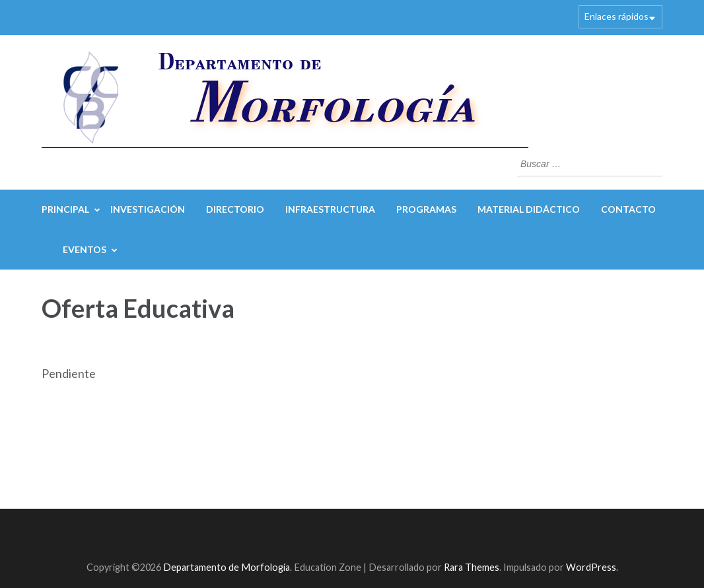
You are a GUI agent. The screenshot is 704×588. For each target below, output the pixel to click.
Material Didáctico (529, 209)
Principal (65, 209)
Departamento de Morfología (227, 567)
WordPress (591, 567)
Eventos (85, 249)
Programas (426, 209)
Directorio (235, 209)
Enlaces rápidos (616, 16)
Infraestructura (330, 209)
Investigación (148, 209)
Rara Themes (472, 567)
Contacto (628, 209)
